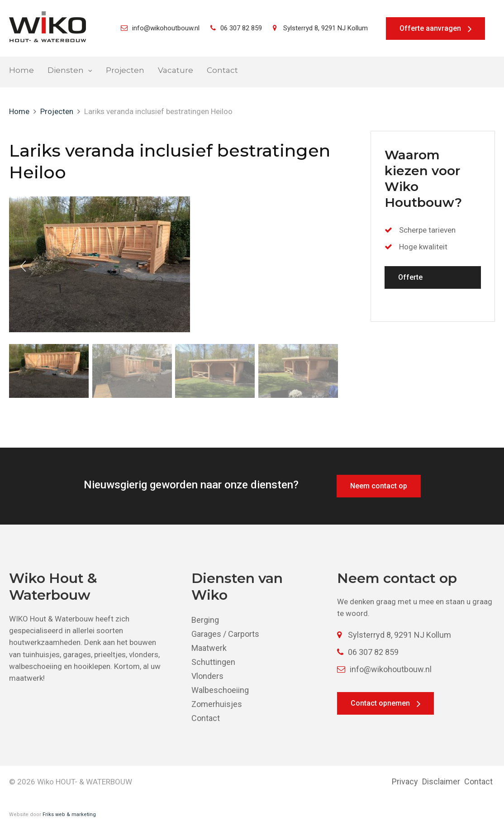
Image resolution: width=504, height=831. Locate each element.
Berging (205, 620)
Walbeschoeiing (220, 690)
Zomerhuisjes (217, 704)
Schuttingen (213, 662)
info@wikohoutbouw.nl (160, 28)
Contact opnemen (380, 703)
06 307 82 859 (236, 28)
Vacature (176, 70)
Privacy (405, 781)
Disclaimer (441, 781)
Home (21, 70)
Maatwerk (209, 648)
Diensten (66, 70)
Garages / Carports (225, 634)
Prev (23, 266)
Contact (222, 70)
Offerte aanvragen (430, 28)
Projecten (125, 70)
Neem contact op (379, 486)
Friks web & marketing (69, 814)
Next (327, 266)
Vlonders (207, 676)
